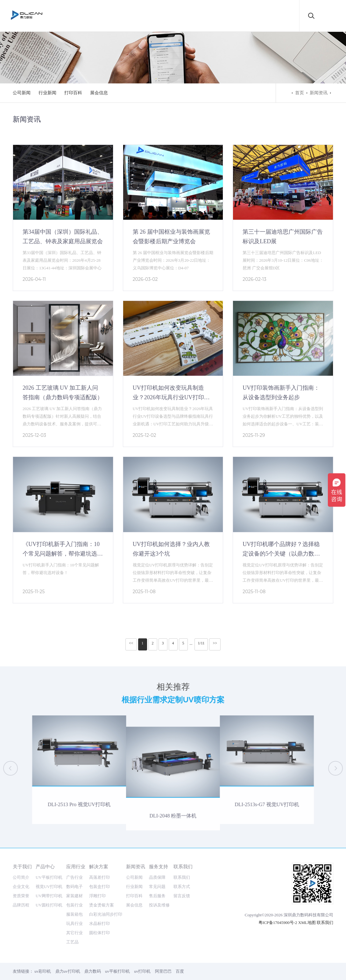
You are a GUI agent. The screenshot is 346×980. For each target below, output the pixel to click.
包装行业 (74, 905)
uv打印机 (142, 971)
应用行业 (76, 866)
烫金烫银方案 (102, 905)
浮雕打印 (97, 896)
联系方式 (182, 887)
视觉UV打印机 (49, 887)
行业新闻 (47, 93)
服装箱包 (74, 914)
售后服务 (157, 896)
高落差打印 (99, 877)
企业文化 (21, 887)
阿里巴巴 (163, 971)
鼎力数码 (93, 971)
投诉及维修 (159, 905)
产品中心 (45, 866)
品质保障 (157, 877)
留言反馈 (182, 896)
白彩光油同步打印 (106, 914)
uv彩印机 (43, 971)
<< (131, 643)
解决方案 (99, 866)
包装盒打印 (99, 887)
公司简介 (21, 877)
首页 (300, 93)
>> (215, 643)
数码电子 (74, 887)
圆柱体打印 (99, 933)
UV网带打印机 (49, 896)
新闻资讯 (319, 93)
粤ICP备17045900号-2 (278, 923)
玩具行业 (74, 923)
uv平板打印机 (117, 971)
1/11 (201, 643)
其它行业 (74, 933)
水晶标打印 (99, 923)
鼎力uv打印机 (68, 971)
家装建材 (74, 896)
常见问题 (157, 887)
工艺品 (72, 942)
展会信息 (99, 93)
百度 (180, 971)
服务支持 (159, 866)
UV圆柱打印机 (49, 905)
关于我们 (22, 866)
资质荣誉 (21, 896)
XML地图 (307, 923)
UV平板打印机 (49, 877)
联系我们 (183, 866)
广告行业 (74, 877)
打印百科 (73, 93)
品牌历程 (21, 905)
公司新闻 (22, 93)
